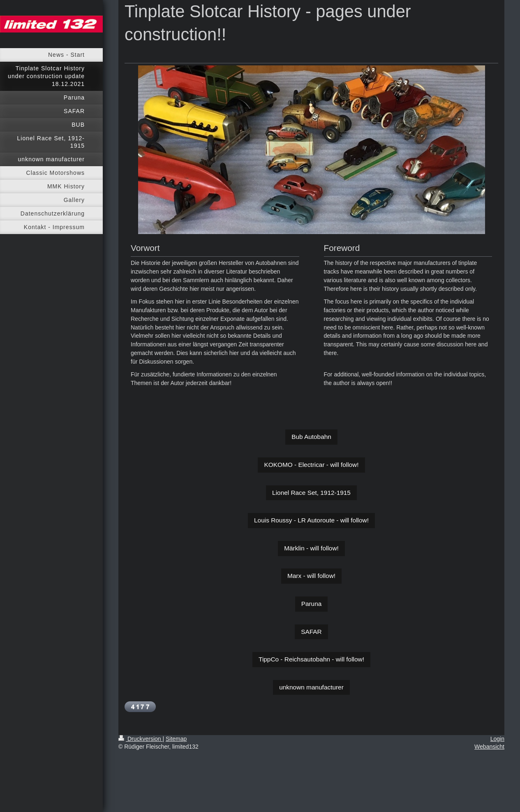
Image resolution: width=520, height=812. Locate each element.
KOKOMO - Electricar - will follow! (311, 465)
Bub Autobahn (311, 437)
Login (497, 739)
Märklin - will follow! (311, 548)
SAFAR (311, 632)
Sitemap (176, 739)
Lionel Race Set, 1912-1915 (311, 493)
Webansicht (489, 747)
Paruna (312, 604)
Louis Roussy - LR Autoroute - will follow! (311, 520)
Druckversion (140, 739)
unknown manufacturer (311, 687)
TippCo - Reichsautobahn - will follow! (311, 659)
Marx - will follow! (311, 576)
